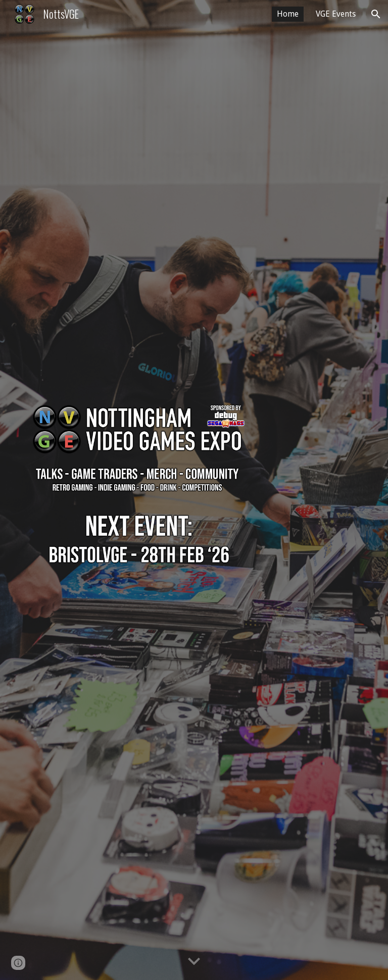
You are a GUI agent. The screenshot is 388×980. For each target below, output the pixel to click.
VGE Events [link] (336, 14)
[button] (376, 14)
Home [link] (288, 14)
